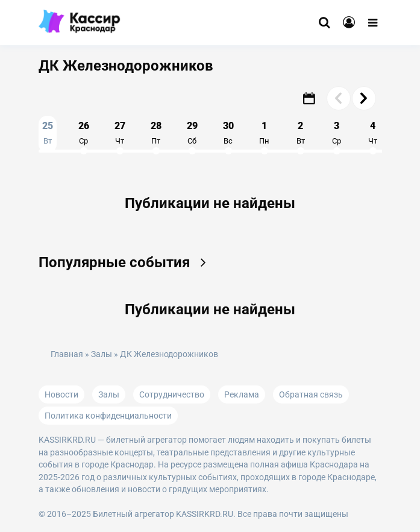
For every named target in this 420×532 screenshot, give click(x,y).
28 (156, 133)
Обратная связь (311, 394)
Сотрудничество (172, 394)
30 (228, 133)
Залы (102, 354)
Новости (61, 394)
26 (84, 133)
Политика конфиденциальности (108, 416)
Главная (67, 354)
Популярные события (126, 262)
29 (192, 133)
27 (120, 133)
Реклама (242, 394)
